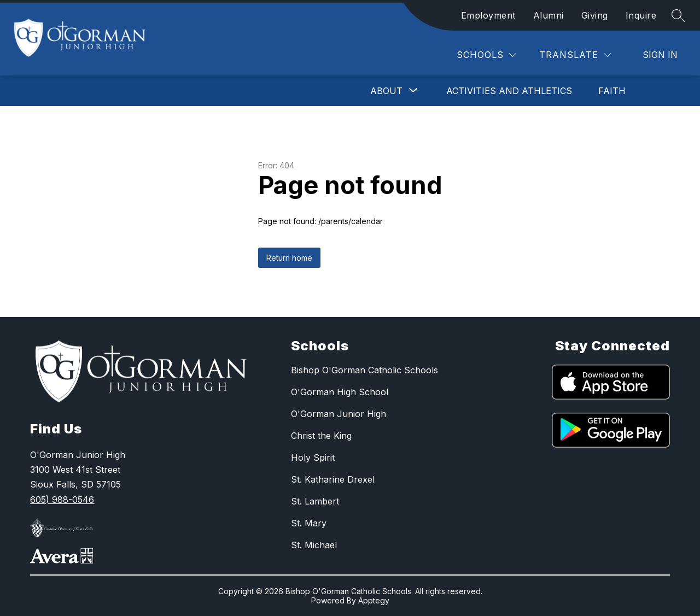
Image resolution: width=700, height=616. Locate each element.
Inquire (641, 15)
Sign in (660, 55)
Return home (289, 258)
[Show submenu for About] (386, 91)
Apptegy (374, 600)
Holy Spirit (313, 457)
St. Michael (314, 545)
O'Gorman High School (340, 392)
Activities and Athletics (509, 91)
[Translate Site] (575, 55)
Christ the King (321, 436)
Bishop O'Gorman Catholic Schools (364, 370)
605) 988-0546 (62, 500)
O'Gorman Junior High (339, 414)
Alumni (549, 15)
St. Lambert (315, 501)
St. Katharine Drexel (333, 479)
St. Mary (309, 523)
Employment (488, 15)
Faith (612, 91)
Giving (595, 15)
